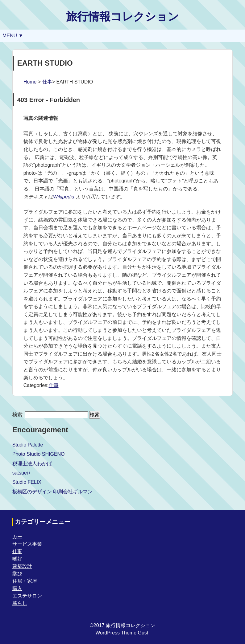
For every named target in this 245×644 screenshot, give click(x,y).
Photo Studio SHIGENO (39, 454)
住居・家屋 (25, 581)
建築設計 (22, 566)
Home (30, 82)
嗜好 (17, 559)
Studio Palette (28, 445)
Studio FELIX (27, 482)
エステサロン (27, 596)
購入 (17, 588)
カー (17, 537)
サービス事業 (27, 544)
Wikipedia (64, 197)
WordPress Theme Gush (122, 633)
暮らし (20, 603)
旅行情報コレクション (122, 16)
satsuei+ (22, 473)
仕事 (47, 82)
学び (17, 574)
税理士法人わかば (32, 464)
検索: (18, 415)
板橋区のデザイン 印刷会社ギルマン (52, 492)
